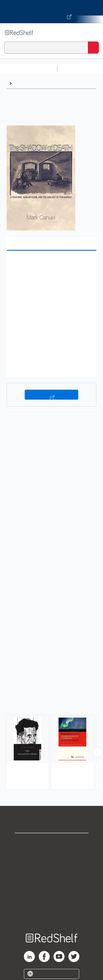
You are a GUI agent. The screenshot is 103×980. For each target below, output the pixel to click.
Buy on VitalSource (51, 395)
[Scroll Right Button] (98, 752)
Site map (52, 915)
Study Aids (74, 69)
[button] (51, 264)
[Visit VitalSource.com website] (51, 12)
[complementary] (51, 742)
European (24, 83)
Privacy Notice (51, 866)
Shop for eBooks (52, 842)
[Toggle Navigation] (93, 33)
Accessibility (52, 903)
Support (52, 854)
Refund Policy (52, 891)
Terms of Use (51, 878)
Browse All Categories (29, 69)
